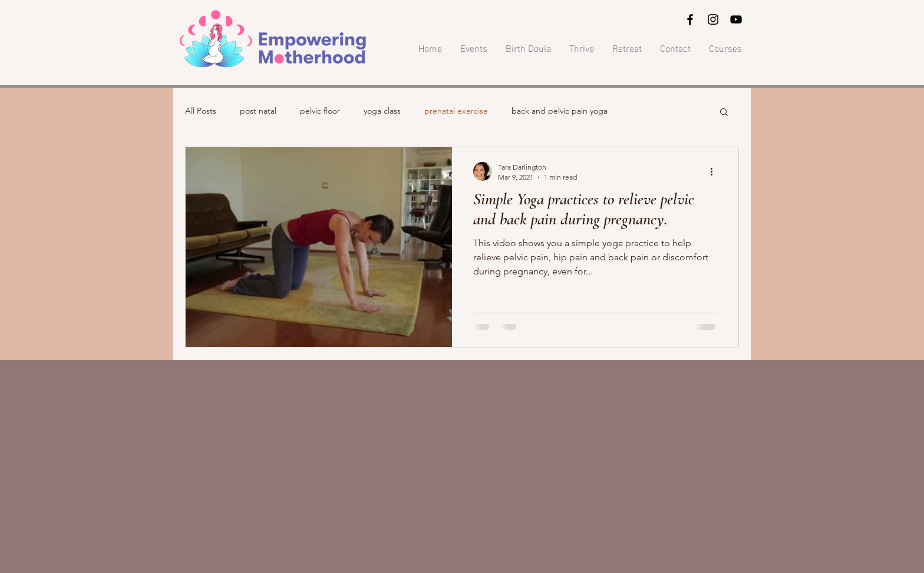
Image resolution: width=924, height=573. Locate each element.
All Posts (201, 111)
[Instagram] (713, 19)
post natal (258, 111)
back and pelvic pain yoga (560, 111)
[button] (724, 113)
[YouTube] (736, 19)
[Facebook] (690, 19)
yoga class (382, 111)
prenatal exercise (456, 111)
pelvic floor (320, 111)
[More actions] (715, 171)
